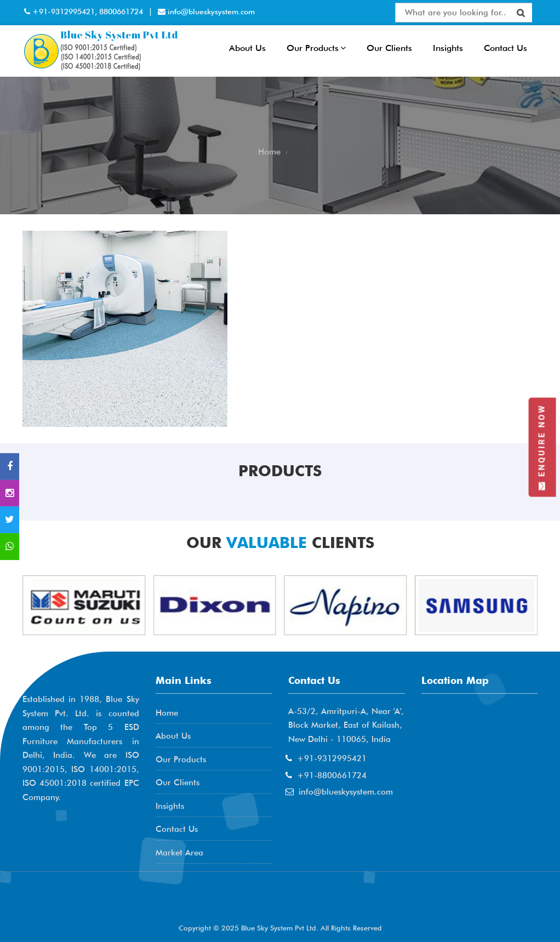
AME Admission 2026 (80, 903)
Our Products (316, 48)
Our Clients (389, 48)
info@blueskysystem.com (210, 12)
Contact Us (505, 48)
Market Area (179, 853)
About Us (247, 48)
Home (167, 713)
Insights (448, 48)
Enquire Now (542, 447)
